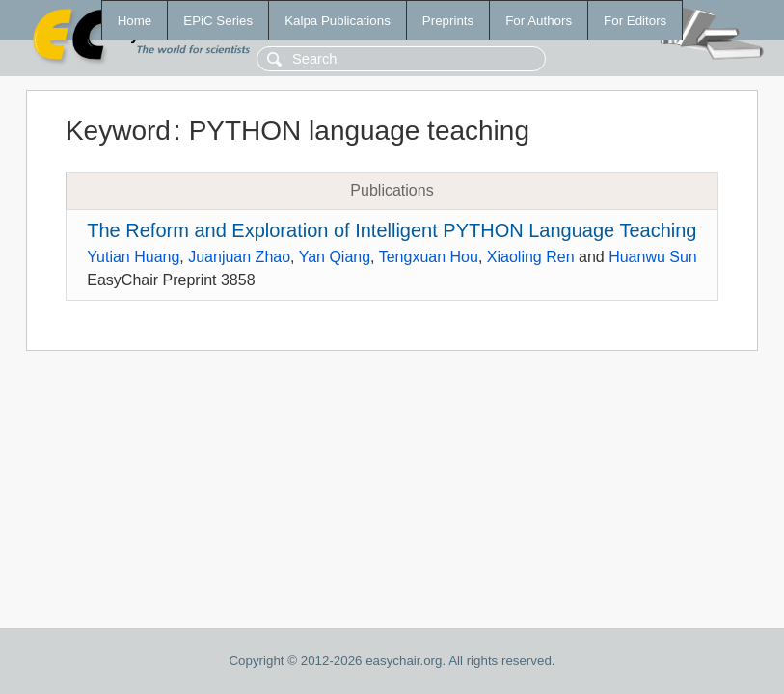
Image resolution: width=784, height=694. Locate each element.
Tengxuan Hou (429, 257)
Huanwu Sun (653, 257)
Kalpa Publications (338, 21)
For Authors (539, 21)
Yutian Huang (133, 257)
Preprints (448, 21)
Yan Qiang (335, 257)
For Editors (635, 21)
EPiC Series (218, 21)
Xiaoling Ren (531, 257)
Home (135, 21)
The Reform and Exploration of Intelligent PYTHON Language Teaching (392, 230)
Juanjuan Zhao (239, 257)
